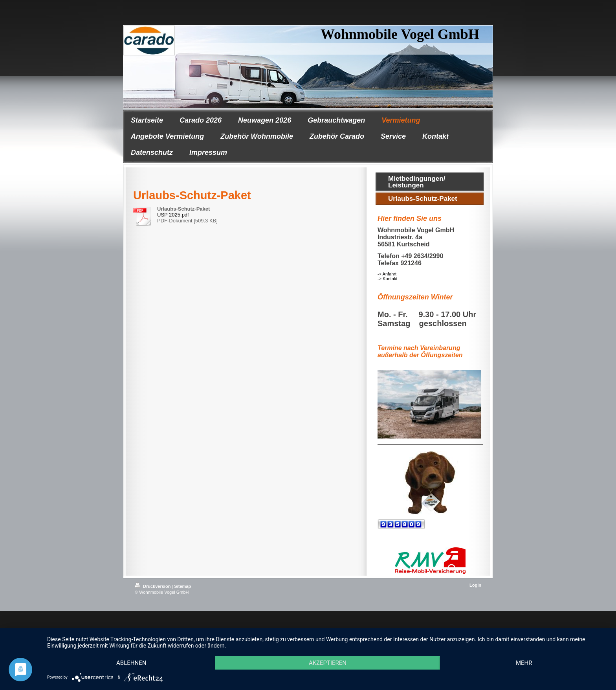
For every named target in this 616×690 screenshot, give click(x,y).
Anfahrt (390, 274)
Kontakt (390, 279)
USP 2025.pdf (173, 215)
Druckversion (153, 586)
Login (475, 585)
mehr (524, 663)
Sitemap (182, 586)
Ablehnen (131, 663)
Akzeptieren (328, 663)
